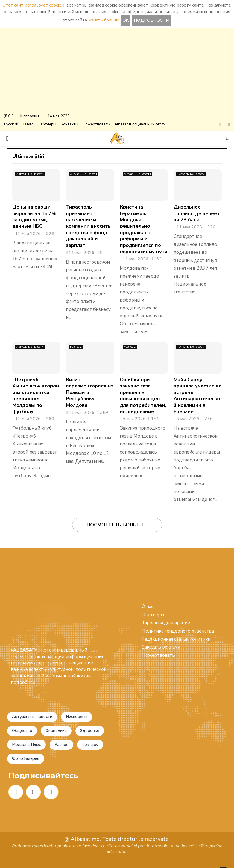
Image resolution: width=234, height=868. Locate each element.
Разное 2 (76, 347)
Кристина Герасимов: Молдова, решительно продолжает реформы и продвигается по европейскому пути (144, 229)
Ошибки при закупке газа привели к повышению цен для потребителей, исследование (143, 396)
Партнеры (153, 615)
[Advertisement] (117, 71)
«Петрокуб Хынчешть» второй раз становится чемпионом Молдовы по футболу (36, 396)
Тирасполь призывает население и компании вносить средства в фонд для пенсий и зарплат (88, 226)
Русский (11, 124)
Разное (21, 742)
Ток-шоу (53, 742)
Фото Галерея (28, 758)
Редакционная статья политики (176, 639)
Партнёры (47, 124)
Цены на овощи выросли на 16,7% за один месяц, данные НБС (34, 216)
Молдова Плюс (65, 727)
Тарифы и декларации (166, 623)
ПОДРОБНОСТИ (151, 20)
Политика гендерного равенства (178, 631)
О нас (28, 124)
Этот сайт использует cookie (32, 5)
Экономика (62, 712)
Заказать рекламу (161, 647)
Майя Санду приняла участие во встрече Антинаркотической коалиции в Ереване (198, 396)
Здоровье (23, 727)
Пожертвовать (96, 124)
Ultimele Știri (28, 156)
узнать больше (104, 20)
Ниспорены (86, 697)
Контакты (69, 124)
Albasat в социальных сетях (140, 124)
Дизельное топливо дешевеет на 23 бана (197, 213)
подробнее (23, 642)
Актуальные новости (30, 174)
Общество (24, 712)
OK (126, 20)
